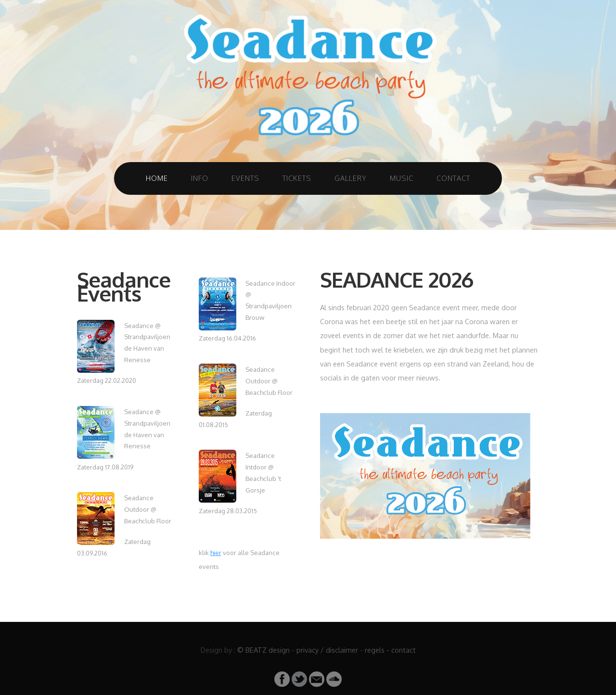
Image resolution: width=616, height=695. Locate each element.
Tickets (297, 178)
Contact (453, 178)
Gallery (351, 178)
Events (245, 178)
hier (216, 552)
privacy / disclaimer (327, 650)
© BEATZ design (263, 650)
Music (402, 178)
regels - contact (390, 650)
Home (157, 178)
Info (200, 178)
